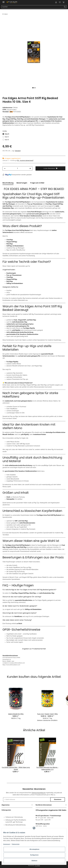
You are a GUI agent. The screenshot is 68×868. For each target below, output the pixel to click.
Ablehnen (34, 861)
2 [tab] (35, 88)
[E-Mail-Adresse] (27, 799)
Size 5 (7, 137)
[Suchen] (32, 7)
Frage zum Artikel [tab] (37, 183)
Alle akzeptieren (34, 849)
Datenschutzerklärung (39, 793)
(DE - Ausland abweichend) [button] (25, 160)
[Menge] (17, 168)
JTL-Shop (37, 866)
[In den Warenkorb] (4, 19)
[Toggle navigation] (4, 1)
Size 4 (7, 134)
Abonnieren (58, 799)
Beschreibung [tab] (8, 183)
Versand (18, 151)
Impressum (7, 844)
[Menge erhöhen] (30, 168)
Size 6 (7, 140)
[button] (56, 2)
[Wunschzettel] (60, 2)
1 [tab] (33, 88)
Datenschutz (16, 844)
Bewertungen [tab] (22, 183)
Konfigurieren (34, 855)
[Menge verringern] (5, 168)
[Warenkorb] (64, 2)
